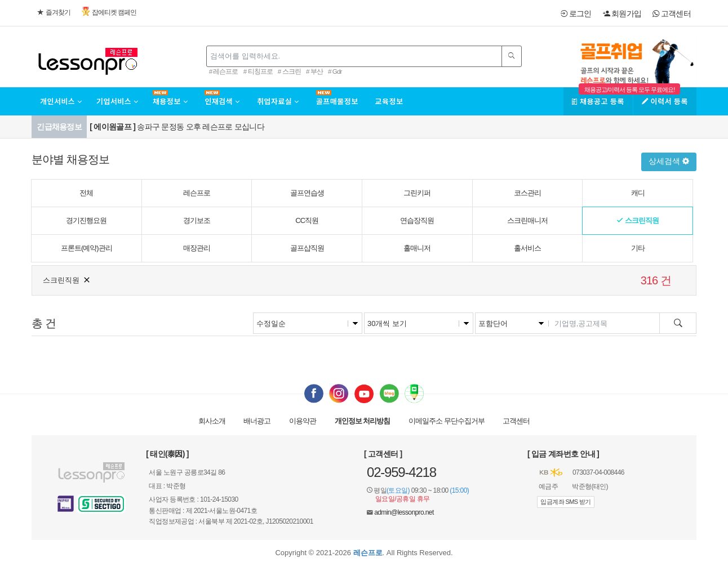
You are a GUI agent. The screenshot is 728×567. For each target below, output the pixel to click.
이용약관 (303, 421)
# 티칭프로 (258, 71)
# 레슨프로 (224, 71)
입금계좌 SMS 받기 (565, 502)
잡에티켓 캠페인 (109, 12)
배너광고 (257, 421)
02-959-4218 (401, 472)
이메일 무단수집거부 (447, 421)
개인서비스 (61, 101)
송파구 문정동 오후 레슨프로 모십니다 (177, 127)
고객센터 (672, 14)
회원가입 (622, 14)
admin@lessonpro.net (404, 512)
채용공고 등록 (598, 101)
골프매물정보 (337, 101)
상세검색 (669, 161)
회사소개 (212, 421)
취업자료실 (278, 101)
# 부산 (314, 71)
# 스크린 (289, 71)
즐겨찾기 (54, 12)
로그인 (576, 14)
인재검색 (222, 101)
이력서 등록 (665, 101)
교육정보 (389, 101)
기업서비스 (117, 101)
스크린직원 (67, 279)
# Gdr (335, 71)
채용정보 (170, 101)
